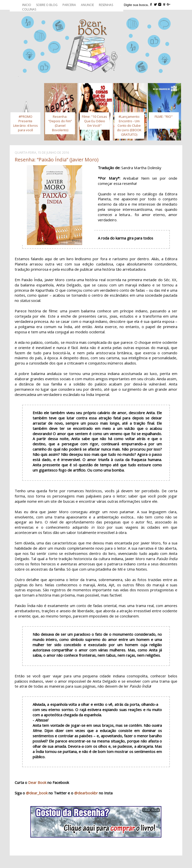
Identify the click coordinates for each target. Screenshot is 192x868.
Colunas (29, 9)
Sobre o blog (47, 5)
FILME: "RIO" (164, 117)
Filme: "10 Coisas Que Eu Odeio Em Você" (95, 121)
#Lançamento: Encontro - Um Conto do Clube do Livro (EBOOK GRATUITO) (129, 125)
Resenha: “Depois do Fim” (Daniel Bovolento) (60, 123)
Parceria (69, 5)
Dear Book (37, 782)
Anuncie (87, 5)
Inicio (27, 5)
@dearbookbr (86, 793)
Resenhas (106, 5)
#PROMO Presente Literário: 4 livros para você (26, 123)
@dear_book (37, 793)
